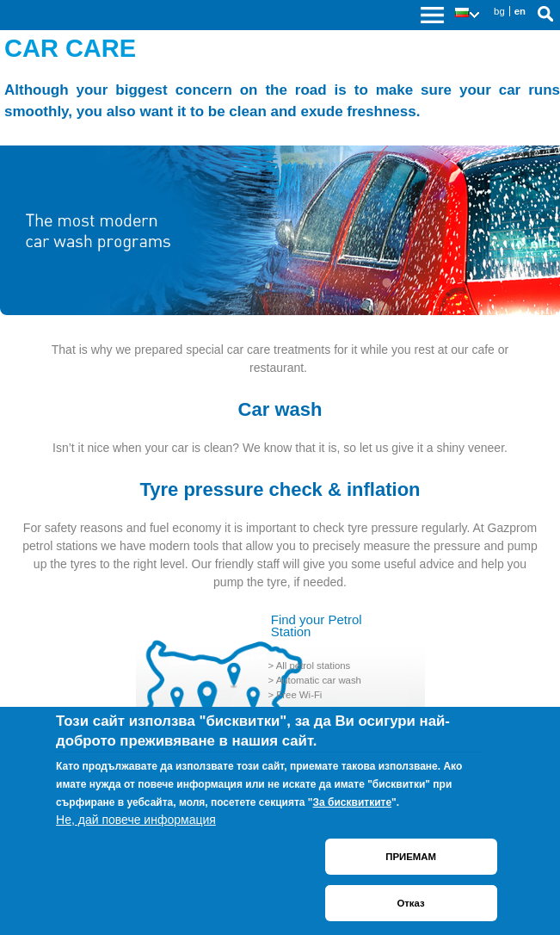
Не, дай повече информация (136, 820)
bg (499, 11)
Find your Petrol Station (317, 625)
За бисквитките (353, 802)
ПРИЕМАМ (411, 857)
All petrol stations (314, 666)
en (520, 11)
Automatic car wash (319, 680)
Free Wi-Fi (299, 695)
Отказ (410, 903)
